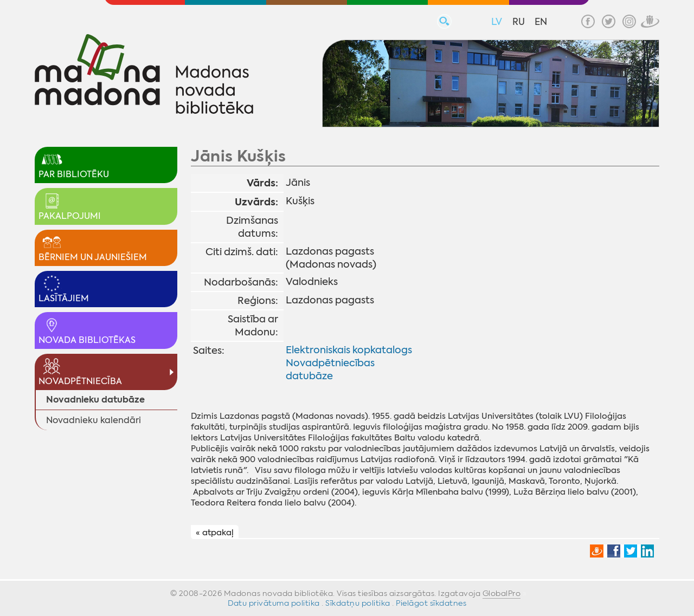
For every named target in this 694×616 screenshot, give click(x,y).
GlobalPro (502, 593)
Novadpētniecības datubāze (330, 369)
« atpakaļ (215, 533)
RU (519, 22)
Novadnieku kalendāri (94, 420)
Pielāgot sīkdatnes (431, 603)
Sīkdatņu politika (358, 603)
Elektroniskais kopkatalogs (349, 350)
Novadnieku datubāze (95, 400)
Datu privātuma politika (274, 603)
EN (541, 22)
